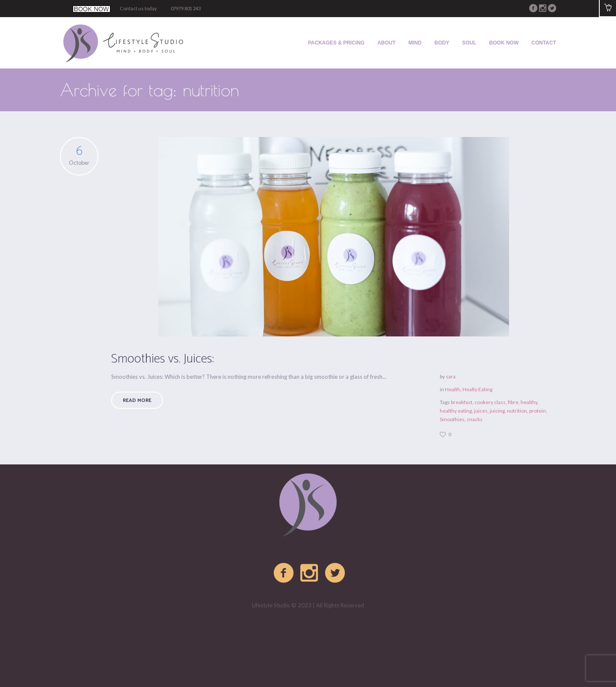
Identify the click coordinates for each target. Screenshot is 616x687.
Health (453, 389)
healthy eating (456, 411)
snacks (475, 419)
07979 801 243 (186, 8)
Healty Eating (477, 389)
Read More (137, 400)
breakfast (462, 402)
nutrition (517, 411)
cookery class (490, 402)
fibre (513, 402)
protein (538, 411)
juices (481, 411)
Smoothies (452, 419)
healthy (529, 402)
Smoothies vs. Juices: (163, 359)
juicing (497, 411)
